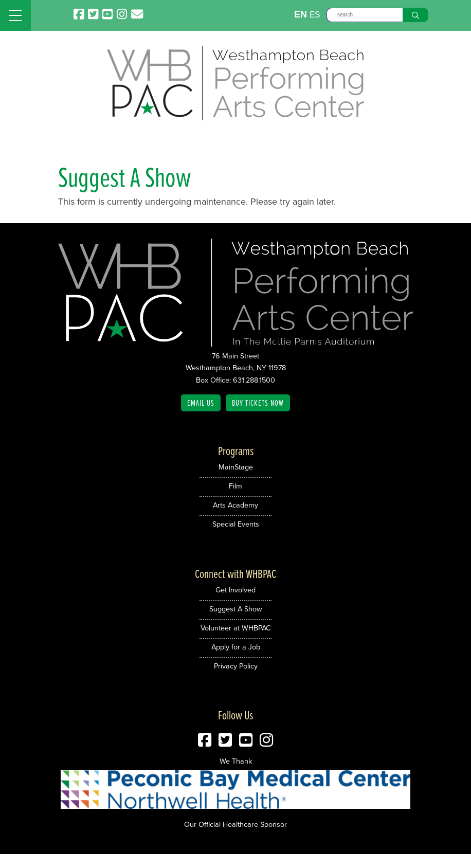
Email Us (201, 403)
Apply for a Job (236, 647)
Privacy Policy (236, 666)
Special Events (236, 524)
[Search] (365, 15)
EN (301, 14)
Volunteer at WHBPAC (236, 628)
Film (235, 486)
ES (315, 14)
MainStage (236, 467)
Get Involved (235, 590)
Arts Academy (235, 505)
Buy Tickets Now (258, 403)
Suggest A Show (236, 609)
